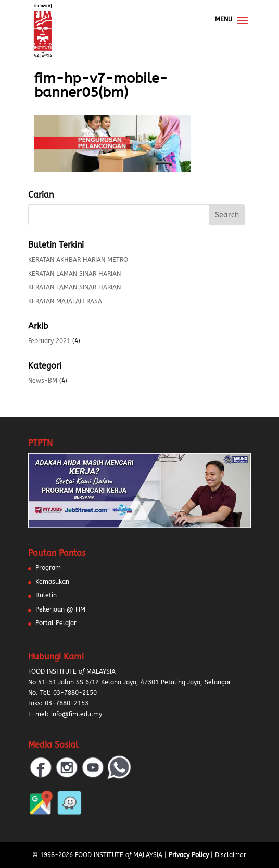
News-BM (43, 381)
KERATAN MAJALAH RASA (65, 301)
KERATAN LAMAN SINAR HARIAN (74, 274)
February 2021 (49, 341)
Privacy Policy (189, 855)
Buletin (46, 595)
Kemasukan (52, 582)
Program (48, 568)
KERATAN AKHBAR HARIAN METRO (78, 260)
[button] (21, 847)
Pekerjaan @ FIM (60, 609)
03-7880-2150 (75, 693)
